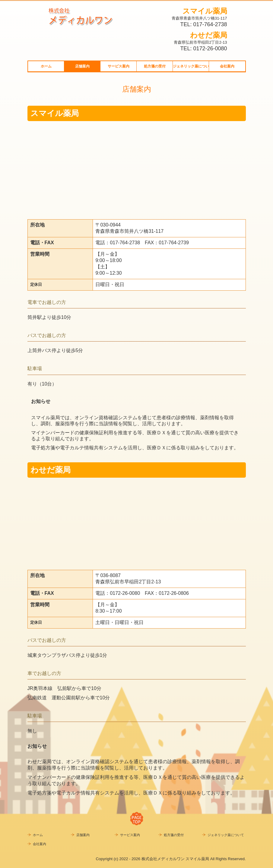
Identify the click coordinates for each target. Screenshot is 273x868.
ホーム (46, 66)
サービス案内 (119, 66)
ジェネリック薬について (191, 66)
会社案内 (227, 66)
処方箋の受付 (155, 66)
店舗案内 (82, 66)
